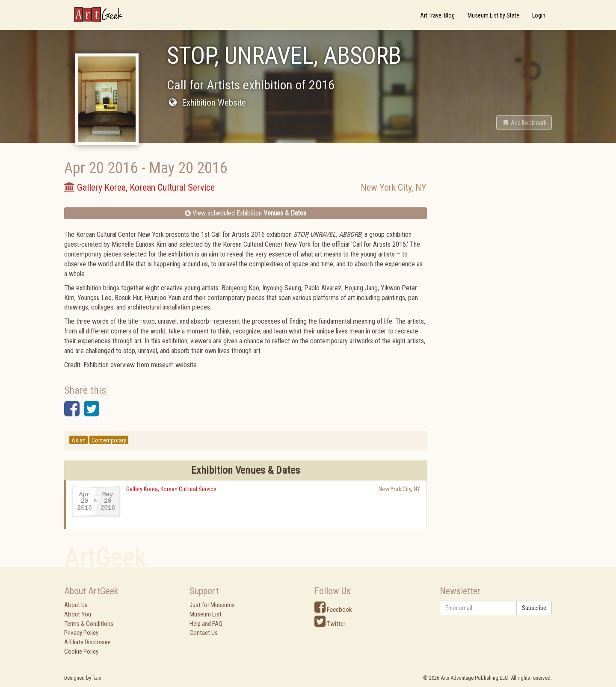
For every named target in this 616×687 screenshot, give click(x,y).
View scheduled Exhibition (246, 213)
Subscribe (534, 608)
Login (539, 15)
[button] (524, 123)
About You (78, 614)
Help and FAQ (206, 624)
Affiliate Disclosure (87, 642)
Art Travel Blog (437, 15)
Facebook (333, 610)
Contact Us (204, 633)
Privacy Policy (81, 633)
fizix (97, 678)
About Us (76, 605)
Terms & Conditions (89, 624)
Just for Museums (212, 605)
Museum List (206, 614)
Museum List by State (493, 15)
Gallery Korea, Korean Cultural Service (171, 489)
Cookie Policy (81, 652)
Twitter (330, 624)
